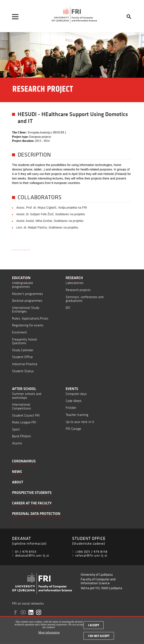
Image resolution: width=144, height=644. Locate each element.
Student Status (23, 371)
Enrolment (19, 332)
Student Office (22, 357)
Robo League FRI (24, 422)
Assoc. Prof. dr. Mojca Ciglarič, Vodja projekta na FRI (52, 208)
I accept (94, 627)
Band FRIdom (21, 436)
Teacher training (77, 415)
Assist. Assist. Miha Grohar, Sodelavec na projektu (50, 221)
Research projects (78, 290)
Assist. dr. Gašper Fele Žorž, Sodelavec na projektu (51, 214)
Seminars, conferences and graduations (85, 299)
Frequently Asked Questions (24, 341)
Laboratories (75, 283)
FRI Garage (73, 429)
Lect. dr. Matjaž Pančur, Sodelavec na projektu (47, 227)
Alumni (17, 443)
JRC (68, 308)
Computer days (76, 394)
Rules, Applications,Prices (30, 318)
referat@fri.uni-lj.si (91, 555)
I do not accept (99, 638)
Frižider (71, 408)
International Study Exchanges (26, 310)
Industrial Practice (25, 364)
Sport (16, 429)
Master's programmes (27, 294)
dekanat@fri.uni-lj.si (32, 555)
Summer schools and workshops (27, 396)
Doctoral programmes (27, 301)
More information (49, 635)
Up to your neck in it (80, 422)
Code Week (74, 401)
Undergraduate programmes (23, 285)
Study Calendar (23, 350)
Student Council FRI (26, 415)
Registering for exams (28, 325)
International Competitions (21, 406)
